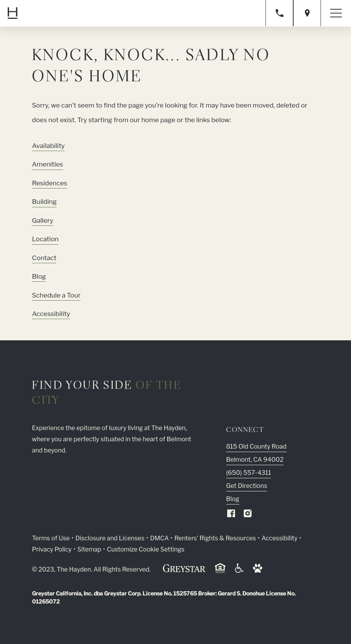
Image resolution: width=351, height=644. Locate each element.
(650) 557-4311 (249, 473)
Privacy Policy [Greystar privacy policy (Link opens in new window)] (52, 549)
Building (44, 202)
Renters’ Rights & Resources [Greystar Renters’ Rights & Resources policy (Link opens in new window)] (215, 538)
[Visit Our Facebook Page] (231, 515)
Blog (39, 276)
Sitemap (89, 549)
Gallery (43, 220)
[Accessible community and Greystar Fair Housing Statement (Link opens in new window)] (239, 571)
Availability (48, 146)
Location (45, 239)
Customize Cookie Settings (145, 549)
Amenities (48, 164)
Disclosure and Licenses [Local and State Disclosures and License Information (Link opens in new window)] (110, 538)
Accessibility (51, 314)
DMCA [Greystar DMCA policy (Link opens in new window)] (159, 538)
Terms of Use (51, 538)
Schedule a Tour (56, 295)
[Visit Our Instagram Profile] (248, 515)
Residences (50, 183)
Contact (44, 258)
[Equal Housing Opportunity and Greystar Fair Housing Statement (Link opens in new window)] (220, 572)
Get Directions (247, 486)
